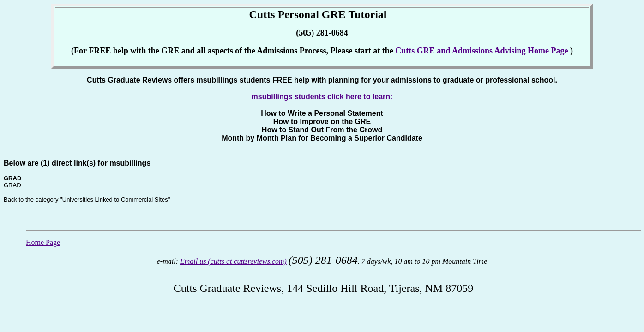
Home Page (43, 242)
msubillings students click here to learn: (322, 97)
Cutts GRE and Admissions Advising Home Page (481, 51)
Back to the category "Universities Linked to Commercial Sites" (87, 199)
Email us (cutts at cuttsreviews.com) (233, 261)
